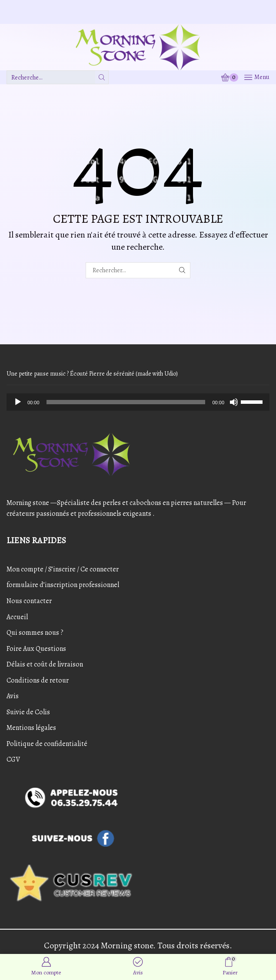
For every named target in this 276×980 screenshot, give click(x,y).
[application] (138, 402)
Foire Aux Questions (36, 649)
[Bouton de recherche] (102, 77)
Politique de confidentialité (47, 744)
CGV (13, 759)
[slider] (126, 402)
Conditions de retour (38, 680)
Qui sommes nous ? (35, 633)
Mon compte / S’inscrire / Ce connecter (63, 569)
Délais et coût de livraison (45, 664)
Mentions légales (31, 728)
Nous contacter (29, 601)
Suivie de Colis (28, 712)
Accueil (17, 617)
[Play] (18, 402)
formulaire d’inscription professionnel (63, 585)
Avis (13, 696)
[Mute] (234, 402)
